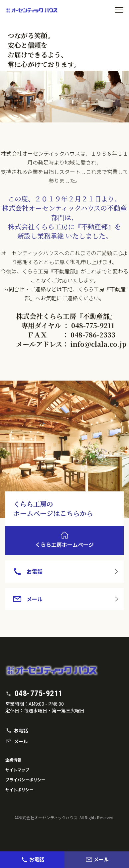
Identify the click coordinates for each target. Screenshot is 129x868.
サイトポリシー (19, 790)
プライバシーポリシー (25, 780)
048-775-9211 (93, 325)
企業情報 (13, 760)
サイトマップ (17, 770)
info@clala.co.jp (98, 344)
